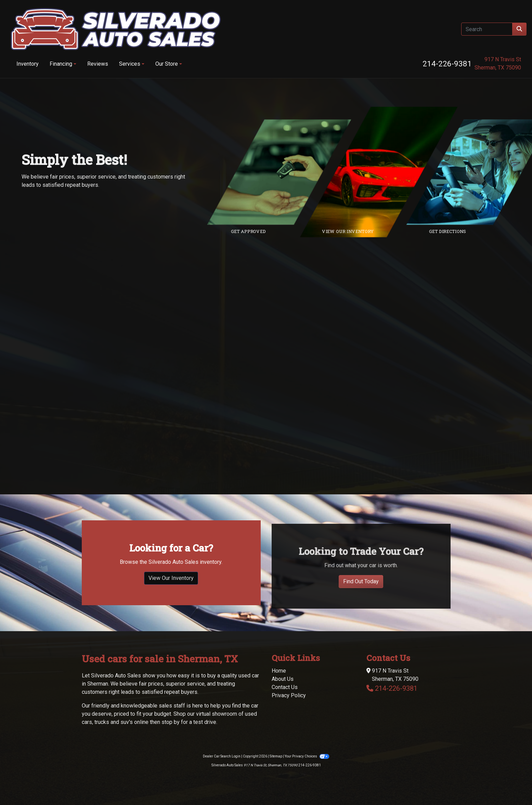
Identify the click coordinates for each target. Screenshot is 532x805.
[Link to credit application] (284, 172)
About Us (283, 679)
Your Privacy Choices (307, 756)
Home (279, 671)
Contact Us (285, 687)
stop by (171, 722)
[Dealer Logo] (116, 29)
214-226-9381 (447, 64)
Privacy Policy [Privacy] (289, 695)
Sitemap (276, 756)
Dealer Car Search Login (222, 756)
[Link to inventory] (384, 172)
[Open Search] (487, 29)
